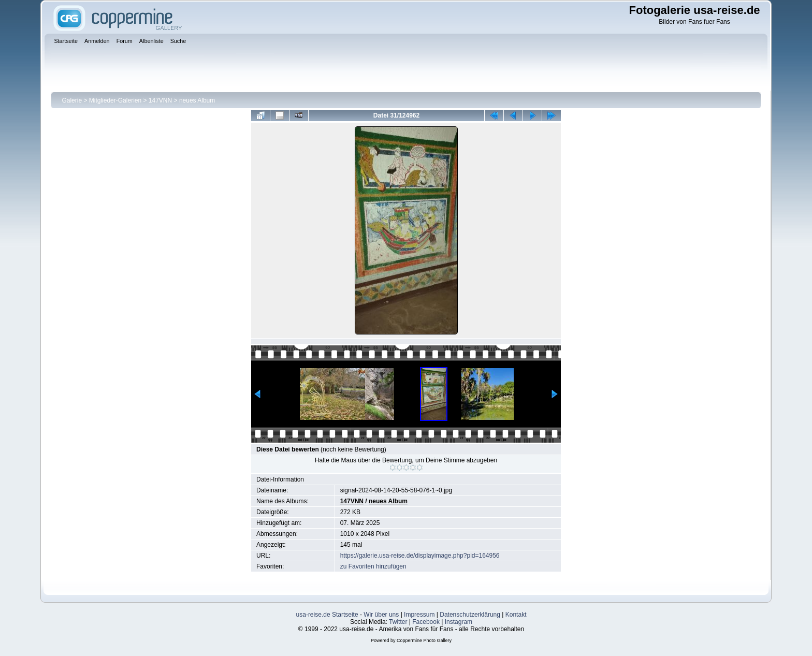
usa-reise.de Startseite (327, 615)
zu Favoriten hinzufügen (373, 566)
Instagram (459, 622)
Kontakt (516, 615)
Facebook (426, 622)
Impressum (419, 615)
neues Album (197, 100)
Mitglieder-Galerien (115, 100)
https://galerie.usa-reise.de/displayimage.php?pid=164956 (420, 556)
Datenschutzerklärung (470, 615)
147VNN (160, 100)
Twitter (398, 622)
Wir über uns (381, 615)
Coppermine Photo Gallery (424, 640)
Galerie (72, 100)
